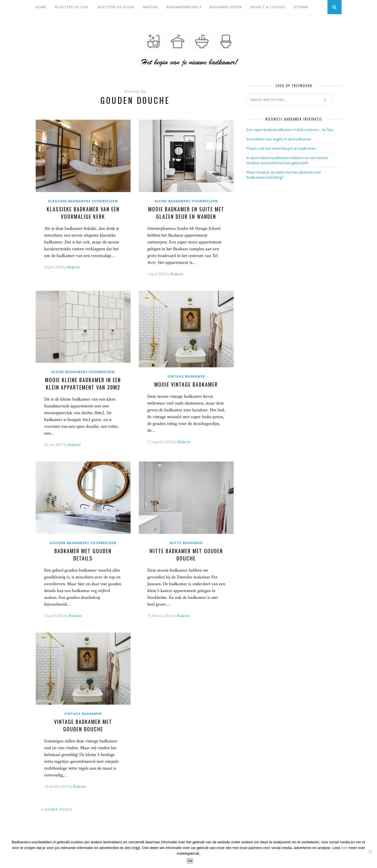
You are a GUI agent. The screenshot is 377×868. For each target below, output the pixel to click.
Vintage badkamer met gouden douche (83, 725)
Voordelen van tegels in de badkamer (279, 139)
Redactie (74, 267)
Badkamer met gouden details (83, 555)
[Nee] (370, 852)
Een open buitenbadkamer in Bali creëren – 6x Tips (290, 130)
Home (41, 7)
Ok (190, 861)
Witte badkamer (186, 543)
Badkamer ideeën (226, 7)
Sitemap (301, 7)
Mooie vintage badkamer (186, 384)
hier (344, 848)
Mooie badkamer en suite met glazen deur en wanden (186, 213)
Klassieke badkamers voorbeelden (83, 201)
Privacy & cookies (268, 7)
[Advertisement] (289, 227)
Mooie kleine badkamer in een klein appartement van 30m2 (83, 384)
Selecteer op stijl (72, 7)
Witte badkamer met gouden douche (186, 555)
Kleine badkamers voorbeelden (186, 201)
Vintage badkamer (186, 376)
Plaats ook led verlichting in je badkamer (281, 148)
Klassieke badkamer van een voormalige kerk (83, 213)
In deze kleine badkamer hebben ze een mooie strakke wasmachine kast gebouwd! (287, 160)
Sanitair (150, 7)
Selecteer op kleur (116, 7)
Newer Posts (57, 809)
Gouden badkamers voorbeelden (83, 543)
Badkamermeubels (184, 7)
